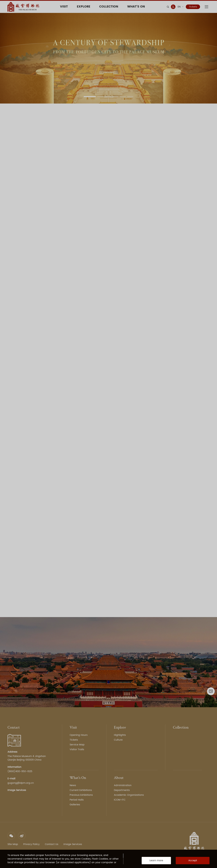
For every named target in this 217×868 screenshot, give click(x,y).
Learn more (156, 860)
